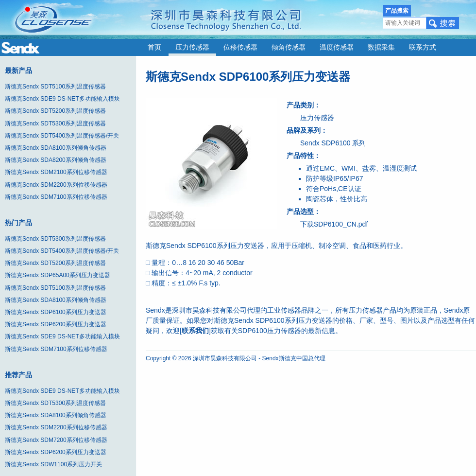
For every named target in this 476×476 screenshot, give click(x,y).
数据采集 (381, 47)
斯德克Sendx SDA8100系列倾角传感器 (56, 148)
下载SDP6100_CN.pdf (334, 224)
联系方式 (423, 47)
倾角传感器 (289, 47)
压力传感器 (192, 47)
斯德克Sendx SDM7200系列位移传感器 (56, 440)
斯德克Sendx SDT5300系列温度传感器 (55, 123)
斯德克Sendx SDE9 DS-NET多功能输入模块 (62, 99)
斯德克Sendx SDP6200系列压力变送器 (56, 324)
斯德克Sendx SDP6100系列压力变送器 (56, 312)
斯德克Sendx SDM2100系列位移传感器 (56, 172)
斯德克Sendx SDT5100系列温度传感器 (55, 87)
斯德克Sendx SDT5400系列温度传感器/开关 (62, 136)
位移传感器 (240, 47)
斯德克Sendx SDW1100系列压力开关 (53, 464)
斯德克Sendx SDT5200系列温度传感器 (55, 111)
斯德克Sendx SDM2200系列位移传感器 (56, 185)
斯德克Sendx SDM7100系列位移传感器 (56, 197)
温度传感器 (337, 47)
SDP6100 (336, 143)
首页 (154, 47)
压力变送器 (247, 246)
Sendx (310, 143)
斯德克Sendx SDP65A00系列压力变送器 (58, 275)
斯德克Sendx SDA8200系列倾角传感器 (56, 160)
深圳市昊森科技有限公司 (225, 358)
